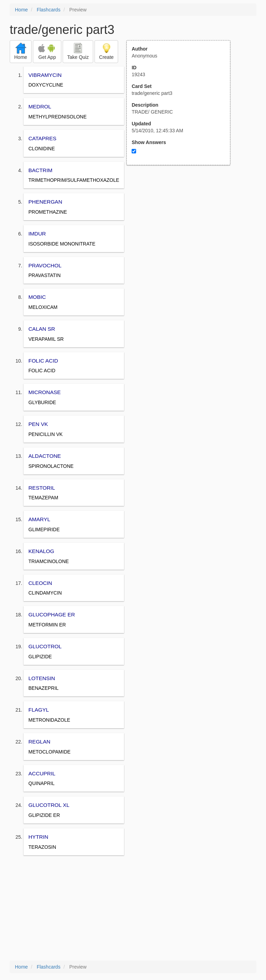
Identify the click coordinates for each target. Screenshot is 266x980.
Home (21, 10)
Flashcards (48, 10)
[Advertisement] (182, 233)
